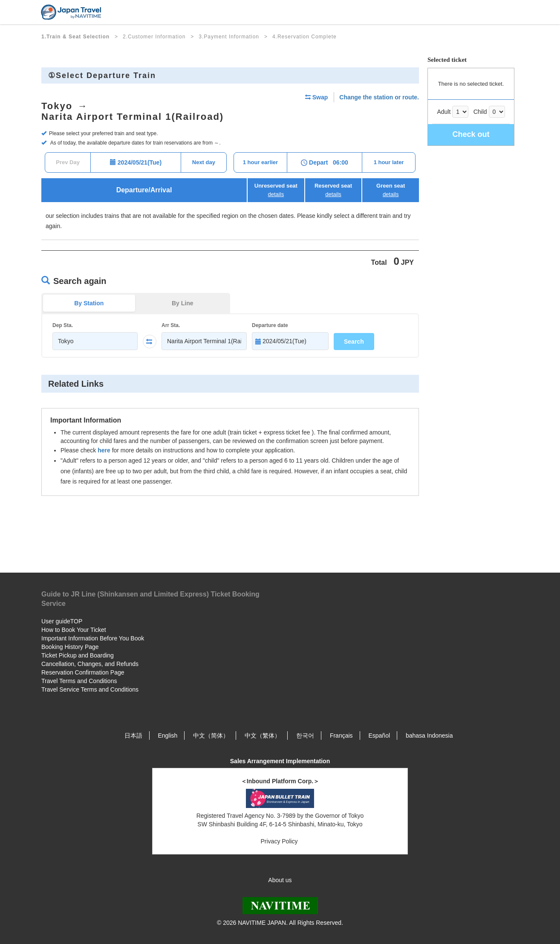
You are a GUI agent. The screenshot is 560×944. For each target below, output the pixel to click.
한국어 (305, 736)
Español (379, 736)
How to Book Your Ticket (74, 630)
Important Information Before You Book (93, 638)
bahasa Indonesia (429, 736)
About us (280, 880)
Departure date (270, 325)
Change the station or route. (379, 97)
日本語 (133, 736)
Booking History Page (70, 647)
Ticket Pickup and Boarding (78, 655)
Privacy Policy (280, 841)
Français (341, 736)
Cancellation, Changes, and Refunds (90, 664)
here (104, 450)
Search (354, 342)
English (167, 736)
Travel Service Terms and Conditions (90, 689)
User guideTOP (62, 621)
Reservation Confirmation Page (83, 672)
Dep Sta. (63, 325)
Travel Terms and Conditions (79, 681)
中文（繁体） (263, 736)
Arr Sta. (171, 325)
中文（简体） (211, 736)
